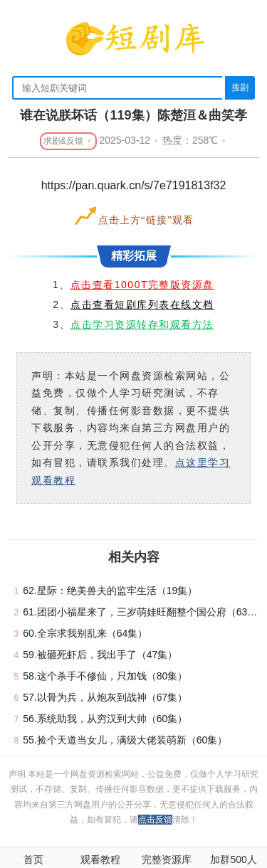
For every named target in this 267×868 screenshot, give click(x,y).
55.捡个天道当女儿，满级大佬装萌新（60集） (125, 740)
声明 (18, 774)
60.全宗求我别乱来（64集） (85, 633)
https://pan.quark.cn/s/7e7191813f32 (134, 185)
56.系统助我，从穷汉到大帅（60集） (105, 719)
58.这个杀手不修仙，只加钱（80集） (105, 676)
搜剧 (240, 88)
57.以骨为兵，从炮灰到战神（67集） (105, 697)
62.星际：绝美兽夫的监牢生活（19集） (110, 591)
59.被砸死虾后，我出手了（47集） (100, 655)
